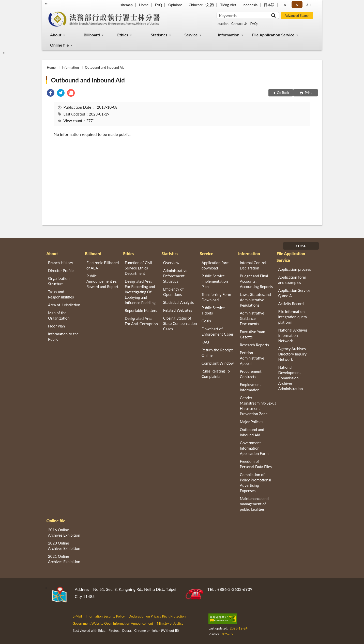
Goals (206, 321)
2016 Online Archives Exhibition (64, 532)
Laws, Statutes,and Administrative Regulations (255, 300)
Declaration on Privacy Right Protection (157, 616)
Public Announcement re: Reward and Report (102, 281)
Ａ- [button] (286, 5)
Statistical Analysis (179, 302)
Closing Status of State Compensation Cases (180, 323)
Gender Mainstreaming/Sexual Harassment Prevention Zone (258, 406)
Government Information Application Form (254, 448)
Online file (59, 45)
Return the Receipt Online (217, 353)
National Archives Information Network (293, 335)
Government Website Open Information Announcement (113, 623)
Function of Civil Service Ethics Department (138, 268)
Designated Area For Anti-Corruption (141, 321)
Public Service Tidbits (213, 310)
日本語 (269, 5)
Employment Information (251, 387)
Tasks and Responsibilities (61, 294)
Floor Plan (56, 326)
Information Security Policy (105, 616)
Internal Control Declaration (253, 265)
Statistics (159, 35)
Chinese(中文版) (201, 5)
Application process (294, 269)
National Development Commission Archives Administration (290, 378)
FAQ (158, 5)
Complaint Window (218, 363)
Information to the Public (63, 337)
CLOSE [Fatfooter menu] (301, 246)
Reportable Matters (141, 310)
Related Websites (178, 310)
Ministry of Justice (170, 623)
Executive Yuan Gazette (253, 334)
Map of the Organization (59, 315)
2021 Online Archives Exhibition (64, 559)
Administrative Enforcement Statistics (175, 276)
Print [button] (308, 93)
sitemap (127, 5)
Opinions (175, 5)
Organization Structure (59, 281)
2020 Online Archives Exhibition (64, 546)
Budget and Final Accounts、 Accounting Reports (256, 281)
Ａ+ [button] (308, 5)
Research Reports (254, 345)
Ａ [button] (297, 5)
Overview (171, 263)
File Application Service (273, 35)
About (56, 35)
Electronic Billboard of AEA (103, 265)
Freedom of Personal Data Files (256, 464)
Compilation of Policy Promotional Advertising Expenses (256, 483)
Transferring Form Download (216, 297)
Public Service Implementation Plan (215, 281)
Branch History (61, 263)
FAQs (254, 24)
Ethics (123, 35)
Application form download (216, 265)
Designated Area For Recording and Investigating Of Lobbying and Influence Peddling (140, 292)
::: (46, 4)
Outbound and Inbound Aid (105, 67)
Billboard (92, 35)
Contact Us (239, 24)
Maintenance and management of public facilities (254, 504)
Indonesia (250, 5)
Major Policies (252, 422)
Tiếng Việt (228, 5)
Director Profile (61, 270)
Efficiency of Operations (173, 292)
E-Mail (77, 616)
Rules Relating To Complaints (216, 374)
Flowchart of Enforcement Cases (218, 331)
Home (144, 5)
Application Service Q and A (294, 293)
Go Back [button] (283, 93)
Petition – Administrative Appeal (252, 358)
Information (229, 35)
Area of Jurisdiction (64, 305)
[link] (51, 94)
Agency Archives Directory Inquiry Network (292, 354)
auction (223, 24)
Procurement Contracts (251, 374)
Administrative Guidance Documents (252, 318)
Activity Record (291, 304)
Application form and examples (292, 280)
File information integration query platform (292, 317)
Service (191, 35)
